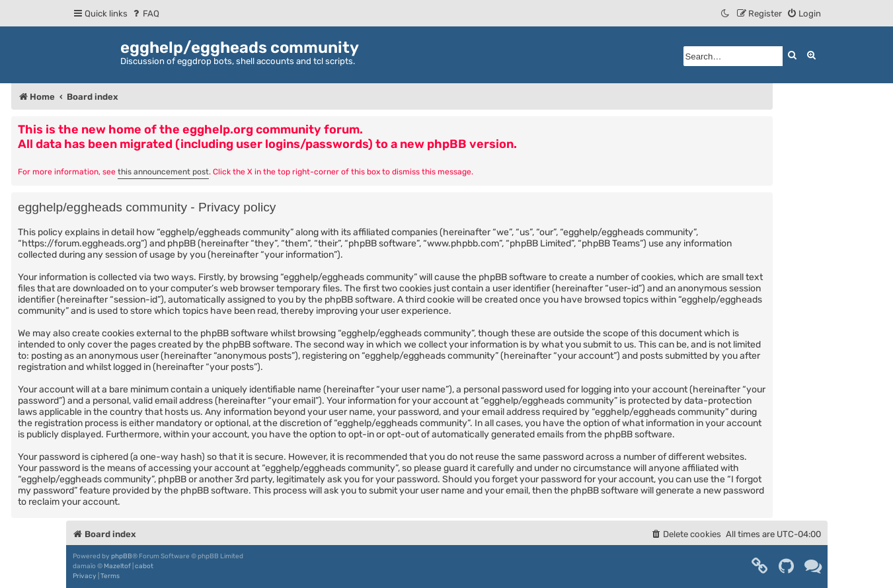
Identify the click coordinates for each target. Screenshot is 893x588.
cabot (144, 566)
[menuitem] (145, 14)
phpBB (122, 556)
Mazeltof (117, 566)
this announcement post (163, 172)
